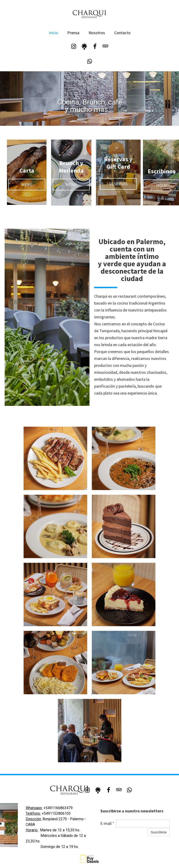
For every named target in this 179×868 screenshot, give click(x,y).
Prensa (73, 33)
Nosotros (97, 33)
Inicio (53, 33)
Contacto (122, 33)
